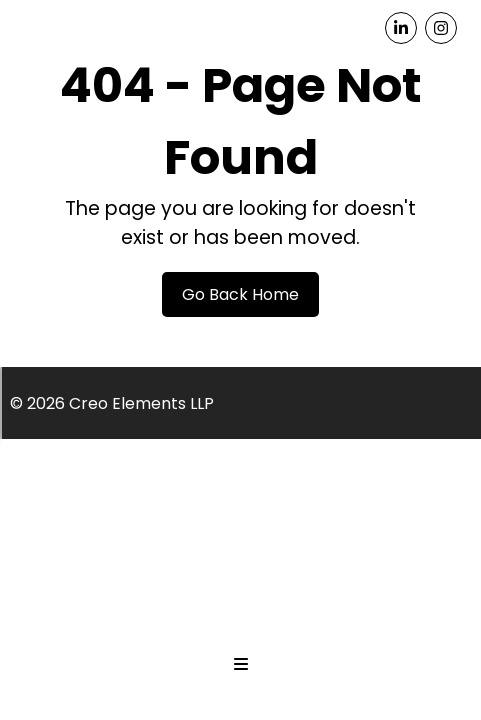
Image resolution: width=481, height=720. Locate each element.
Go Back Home (240, 294)
